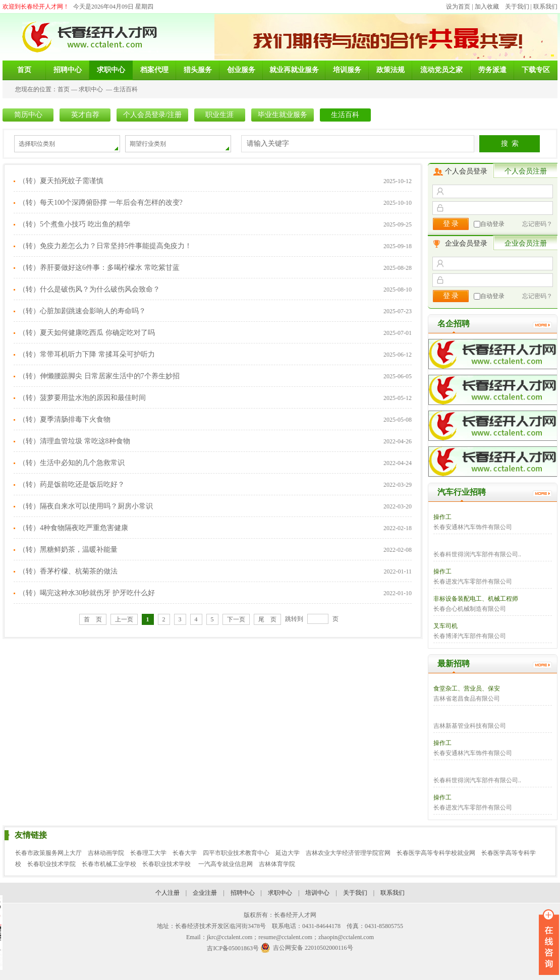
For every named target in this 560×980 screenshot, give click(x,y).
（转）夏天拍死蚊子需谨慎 (61, 181)
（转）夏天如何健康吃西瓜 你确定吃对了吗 (87, 333)
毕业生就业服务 (283, 115)
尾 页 (267, 619)
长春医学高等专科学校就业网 (436, 853)
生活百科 (126, 89)
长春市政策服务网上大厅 (48, 853)
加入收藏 (487, 7)
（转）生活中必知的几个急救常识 (72, 463)
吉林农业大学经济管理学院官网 (348, 853)
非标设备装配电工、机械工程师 (476, 599)
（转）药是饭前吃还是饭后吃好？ (72, 484)
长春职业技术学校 (167, 864)
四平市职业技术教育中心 (236, 853)
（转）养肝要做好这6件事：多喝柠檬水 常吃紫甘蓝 (99, 268)
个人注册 (167, 893)
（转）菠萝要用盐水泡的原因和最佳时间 (82, 398)
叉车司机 (445, 626)
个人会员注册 (526, 171)
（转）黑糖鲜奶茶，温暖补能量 (68, 550)
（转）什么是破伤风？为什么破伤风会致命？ (89, 289)
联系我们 (545, 7)
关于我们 (517, 7)
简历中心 (28, 115)
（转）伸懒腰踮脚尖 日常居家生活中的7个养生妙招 (99, 376)
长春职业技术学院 (51, 864)
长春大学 (185, 853)
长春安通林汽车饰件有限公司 (473, 527)
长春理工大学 (148, 853)
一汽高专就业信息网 (226, 864)
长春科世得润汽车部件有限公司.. (477, 554)
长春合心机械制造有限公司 (470, 609)
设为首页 (458, 7)
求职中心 (91, 89)
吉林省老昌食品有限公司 (467, 699)
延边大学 (288, 853)
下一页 (236, 619)
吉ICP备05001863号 (233, 948)
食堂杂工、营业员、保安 (467, 688)
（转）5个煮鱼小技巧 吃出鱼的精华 (74, 224)
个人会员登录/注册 (152, 115)
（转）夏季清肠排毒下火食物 (65, 419)
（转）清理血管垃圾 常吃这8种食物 (74, 441)
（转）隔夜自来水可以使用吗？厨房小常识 (86, 506)
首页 (64, 89)
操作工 (442, 517)
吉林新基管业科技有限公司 (470, 726)
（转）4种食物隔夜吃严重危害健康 (73, 528)
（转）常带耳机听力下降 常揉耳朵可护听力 (87, 354)
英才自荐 (85, 115)
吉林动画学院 (106, 853)
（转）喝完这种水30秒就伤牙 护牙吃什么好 (87, 593)
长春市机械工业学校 (109, 864)
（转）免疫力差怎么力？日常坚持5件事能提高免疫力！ (105, 246)
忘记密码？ (537, 224)
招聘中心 (243, 893)
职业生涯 (219, 115)
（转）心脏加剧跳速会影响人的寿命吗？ (82, 311)
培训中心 (317, 893)
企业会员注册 (526, 243)
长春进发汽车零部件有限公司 (473, 582)
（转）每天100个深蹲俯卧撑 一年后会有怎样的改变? (101, 203)
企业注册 (205, 893)
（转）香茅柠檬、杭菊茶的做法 (68, 571)
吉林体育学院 (277, 864)
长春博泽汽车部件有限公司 (470, 636)
